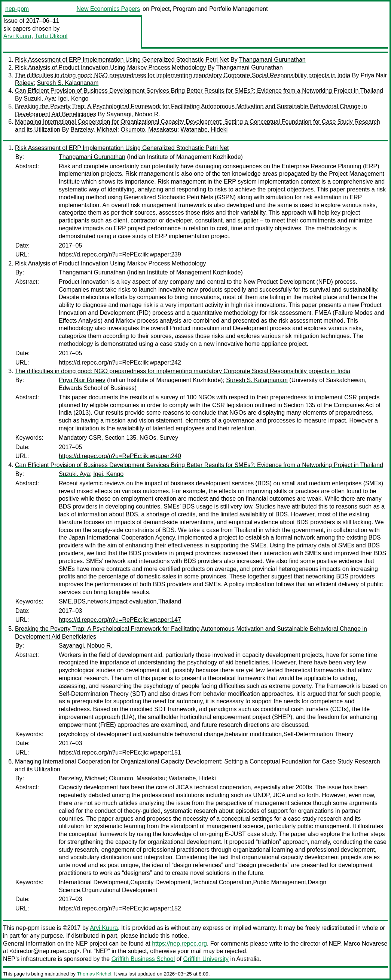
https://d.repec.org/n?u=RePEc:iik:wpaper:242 (120, 362)
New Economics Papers (108, 9)
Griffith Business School (143, 959)
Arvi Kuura (17, 36)
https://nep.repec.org (179, 944)
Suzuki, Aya (39, 99)
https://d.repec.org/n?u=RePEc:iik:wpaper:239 (120, 254)
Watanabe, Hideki (204, 130)
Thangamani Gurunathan (272, 60)
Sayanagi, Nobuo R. (133, 114)
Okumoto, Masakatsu (149, 130)
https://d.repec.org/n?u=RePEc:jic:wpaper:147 (120, 620)
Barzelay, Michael (94, 130)
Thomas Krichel (94, 974)
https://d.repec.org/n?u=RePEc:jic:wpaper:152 (120, 908)
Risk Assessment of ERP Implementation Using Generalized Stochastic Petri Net (122, 60)
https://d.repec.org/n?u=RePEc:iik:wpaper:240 (120, 456)
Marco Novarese (365, 944)
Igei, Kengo (73, 99)
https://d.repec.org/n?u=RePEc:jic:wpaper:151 (120, 752)
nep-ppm (17, 9)
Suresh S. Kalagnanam (68, 83)
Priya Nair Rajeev (82, 380)
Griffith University (206, 959)
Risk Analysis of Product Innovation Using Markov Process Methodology (110, 67)
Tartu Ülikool (51, 36)
